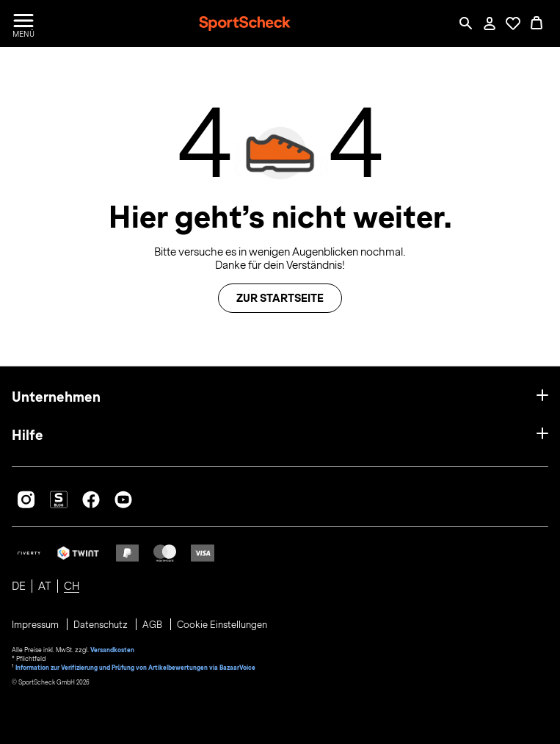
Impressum (36, 625)
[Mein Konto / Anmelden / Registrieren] (490, 24)
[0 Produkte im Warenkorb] (537, 24)
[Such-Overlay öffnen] (466, 24)
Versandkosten (112, 650)
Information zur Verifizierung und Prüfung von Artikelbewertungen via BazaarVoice (135, 668)
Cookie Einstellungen (222, 625)
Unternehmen (56, 397)
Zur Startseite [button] (280, 298)
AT (45, 586)
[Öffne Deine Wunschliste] (513, 24)
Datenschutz (102, 625)
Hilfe (28, 435)
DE (19, 586)
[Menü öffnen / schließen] (23, 24)
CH (72, 586)
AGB (153, 625)
